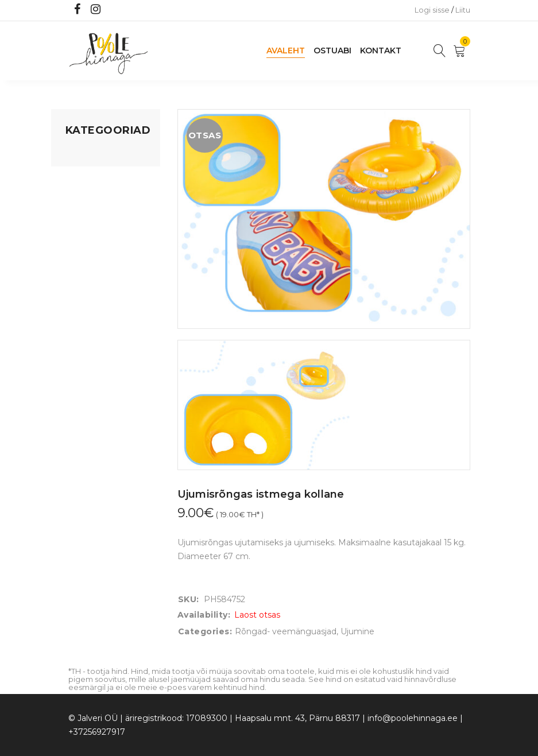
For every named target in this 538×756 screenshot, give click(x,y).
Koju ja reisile (91, 176)
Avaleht (286, 51)
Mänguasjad (90, 154)
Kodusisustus (92, 198)
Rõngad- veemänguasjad (286, 631)
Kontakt (381, 51)
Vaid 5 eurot (89, 342)
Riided (78, 298)
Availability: (204, 615)
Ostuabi (332, 51)
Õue (74, 276)
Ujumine (82, 320)
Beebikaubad (92, 254)
